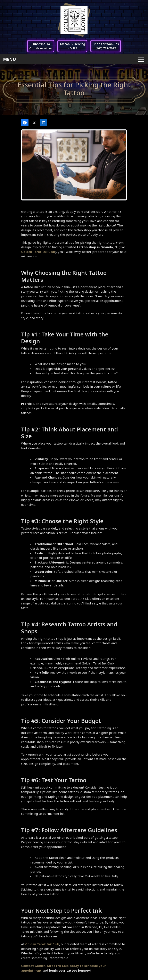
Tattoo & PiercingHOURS (72, 46)
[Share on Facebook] (25, 123)
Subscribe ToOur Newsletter (41, 46)
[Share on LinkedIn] (44, 123)
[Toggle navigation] (74, 59)
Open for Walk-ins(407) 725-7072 (106, 46)
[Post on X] (34, 123)
